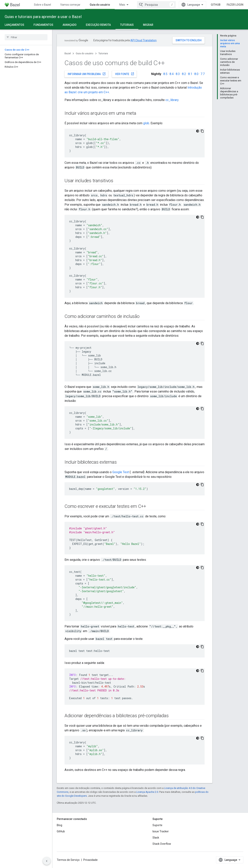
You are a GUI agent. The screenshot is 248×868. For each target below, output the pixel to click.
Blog (59, 825)
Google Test (121, 472)
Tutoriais (103, 53)
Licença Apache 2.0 (147, 792)
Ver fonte (125, 74)
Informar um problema (87, 74)
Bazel (68, 53)
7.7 (203, 74)
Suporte (157, 825)
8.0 (196, 74)
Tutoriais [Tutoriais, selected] (127, 25)
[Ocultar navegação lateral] (47, 861)
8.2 (184, 74)
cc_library (172, 100)
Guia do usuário (85, 53)
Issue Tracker (161, 831)
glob (146, 123)
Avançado (70, 25)
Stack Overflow (162, 844)
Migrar (148, 25)
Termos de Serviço (68, 860)
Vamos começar (70, 5)
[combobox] (156, 5)
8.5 (165, 74)
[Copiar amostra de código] (202, 131)
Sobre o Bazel (42, 5)
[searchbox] (26, 37)
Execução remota (98, 25)
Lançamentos (14, 25)
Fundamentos (43, 25)
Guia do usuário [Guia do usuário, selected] (100, 5)
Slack (156, 838)
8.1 (190, 74)
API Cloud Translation (143, 40)
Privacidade (90, 860)
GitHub (216, 5)
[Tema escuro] (198, 131)
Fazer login (235, 5)
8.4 (172, 74)
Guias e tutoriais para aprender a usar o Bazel (43, 17)
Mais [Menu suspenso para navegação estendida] (122, 5)
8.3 (178, 74)
